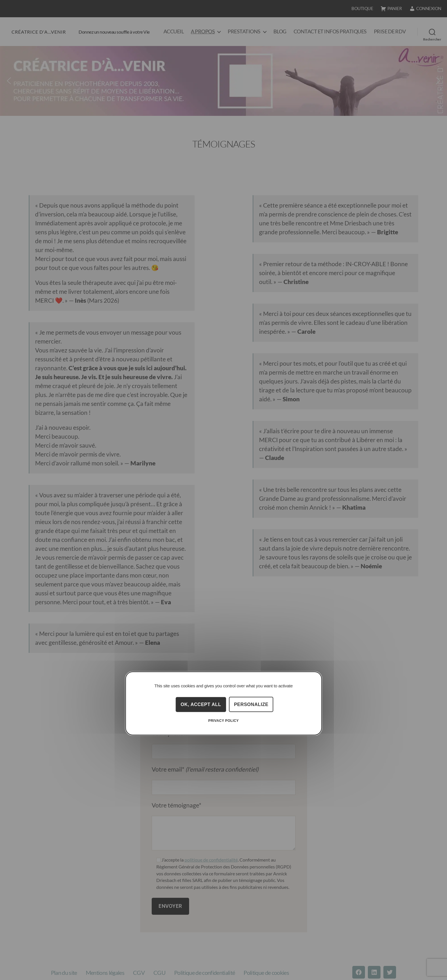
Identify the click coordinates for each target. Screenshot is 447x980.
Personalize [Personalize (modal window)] (251, 704)
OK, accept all (201, 704)
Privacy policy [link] (224, 721)
